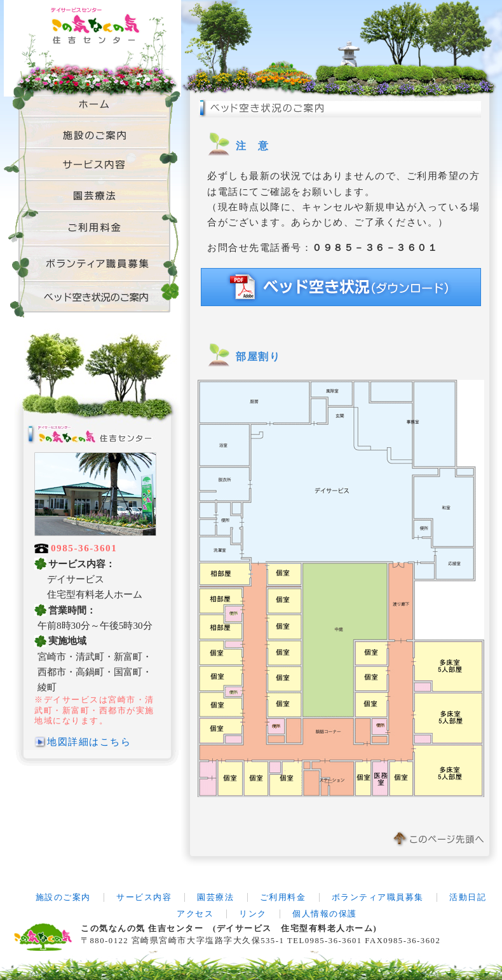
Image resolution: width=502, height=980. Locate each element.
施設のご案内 (63, 897)
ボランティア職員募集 (378, 897)
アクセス (195, 914)
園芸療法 (215, 897)
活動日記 (468, 897)
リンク (253, 914)
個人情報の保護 (325, 914)
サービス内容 (144, 897)
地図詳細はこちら (89, 742)
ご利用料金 (283, 897)
